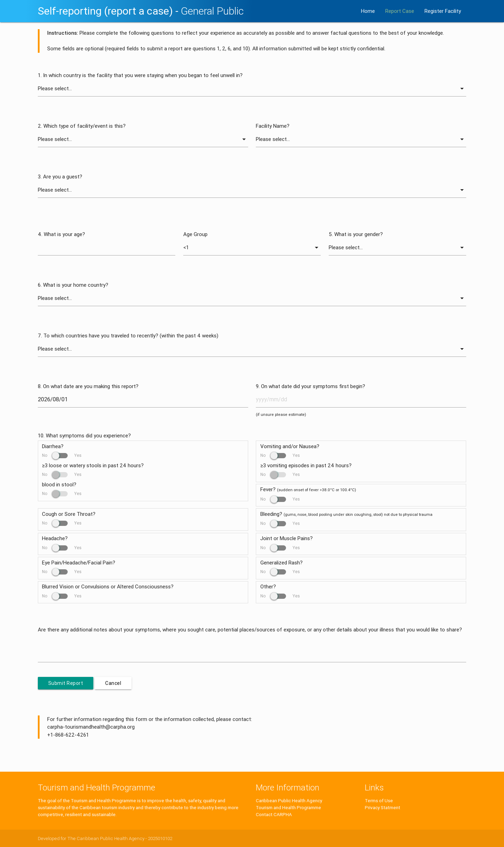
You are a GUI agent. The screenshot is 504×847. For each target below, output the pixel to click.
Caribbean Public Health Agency (289, 800)
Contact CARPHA (274, 814)
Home (368, 11)
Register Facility (443, 11)
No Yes (62, 455)
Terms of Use (379, 800)
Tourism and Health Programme (288, 807)
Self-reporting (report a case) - (141, 11)
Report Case (400, 11)
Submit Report (66, 683)
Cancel (113, 683)
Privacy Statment (383, 807)
